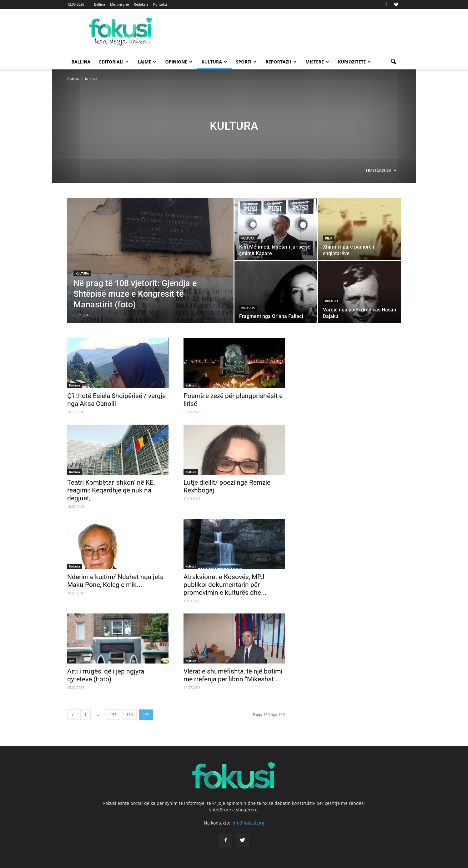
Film (329, 238)
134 (130, 715)
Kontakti (160, 4)
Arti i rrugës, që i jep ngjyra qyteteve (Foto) (106, 675)
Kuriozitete (355, 62)
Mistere (317, 62)
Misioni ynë (119, 4)
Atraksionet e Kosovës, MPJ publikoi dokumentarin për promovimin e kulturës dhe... (225, 585)
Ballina (100, 4)
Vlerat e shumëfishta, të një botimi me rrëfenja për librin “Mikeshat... (233, 675)
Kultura (214, 62)
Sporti (246, 62)
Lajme (147, 62)
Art (71, 661)
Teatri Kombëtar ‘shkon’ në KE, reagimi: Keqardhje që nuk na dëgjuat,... (111, 490)
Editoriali (114, 62)
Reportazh (281, 62)
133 (113, 715)
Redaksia (141, 4)
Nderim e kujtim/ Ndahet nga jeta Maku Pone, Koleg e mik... (115, 581)
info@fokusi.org (248, 823)
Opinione (179, 62)
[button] (394, 62)
